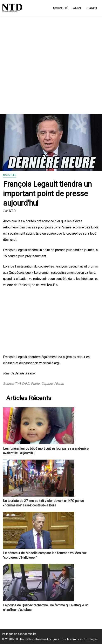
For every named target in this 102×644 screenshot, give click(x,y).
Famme (77, 8)
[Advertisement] (51, 70)
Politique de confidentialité (19, 634)
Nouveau (10, 175)
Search (91, 8)
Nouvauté (61, 8)
